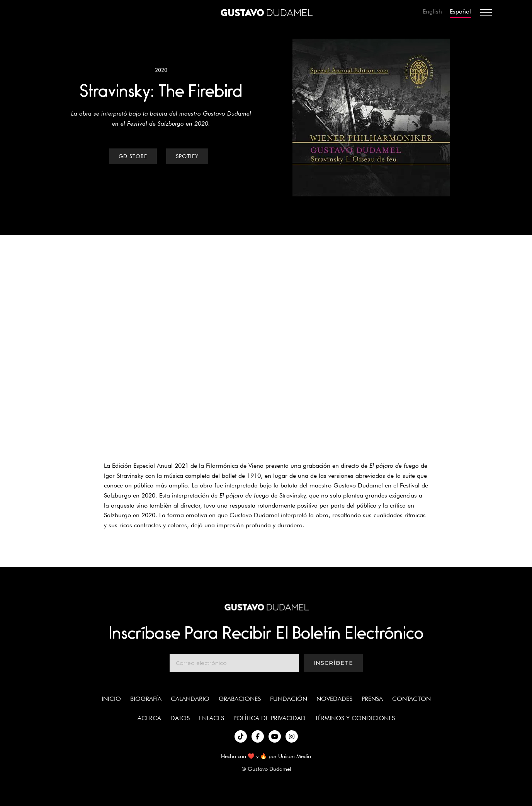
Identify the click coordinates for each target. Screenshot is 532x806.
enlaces (212, 718)
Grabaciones (240, 699)
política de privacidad (269, 718)
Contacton (411, 699)
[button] (486, 13)
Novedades (334, 699)
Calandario (190, 699)
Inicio (111, 699)
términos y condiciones (355, 718)
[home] (266, 13)
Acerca (149, 718)
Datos (180, 718)
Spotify (187, 156)
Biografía (146, 699)
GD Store (133, 156)
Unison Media (295, 756)
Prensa (372, 699)
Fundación (289, 699)
